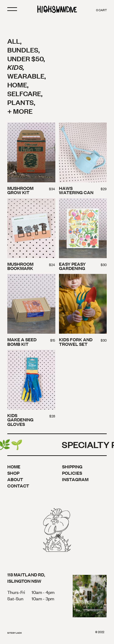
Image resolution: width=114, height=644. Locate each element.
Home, (18, 84)
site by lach (14, 633)
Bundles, (24, 50)
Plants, (21, 102)
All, (14, 41)
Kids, (16, 67)
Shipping (72, 466)
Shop (13, 473)
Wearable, (27, 76)
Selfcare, (25, 93)
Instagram (75, 479)
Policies (72, 473)
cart (101, 10)
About (15, 479)
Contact (18, 486)
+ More (20, 111)
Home (14, 466)
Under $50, (26, 58)
